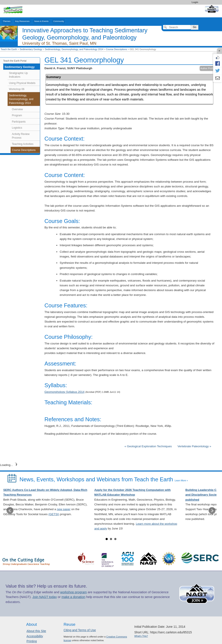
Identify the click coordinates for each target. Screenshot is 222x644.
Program (17, 115)
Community (59, 21)
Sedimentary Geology (31, 49)
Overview (17, 109)
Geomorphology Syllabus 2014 (64, 392)
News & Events (41, 21)
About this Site (36, 631)
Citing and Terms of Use (80, 630)
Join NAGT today (45, 597)
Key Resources (22, 21)
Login (195, 2)
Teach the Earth (9, 49)
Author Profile (208, 68)
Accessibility (35, 636)
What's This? (141, 636)
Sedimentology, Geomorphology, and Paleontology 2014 (74, 49)
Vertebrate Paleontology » (194, 446)
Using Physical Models (22, 83)
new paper (64, 509)
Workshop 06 (17, 89)
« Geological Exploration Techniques (149, 446)
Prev (10, 511)
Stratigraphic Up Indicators (18, 75)
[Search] (177, 27)
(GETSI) (54, 514)
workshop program (73, 592)
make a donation (73, 597)
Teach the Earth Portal (15, 61)
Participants (19, 122)
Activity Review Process (21, 136)
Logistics (17, 128)
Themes (7, 21)
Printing (32, 641)
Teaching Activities (23, 144)
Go (194, 27)
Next (212, 511)
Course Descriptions (117, 49)
